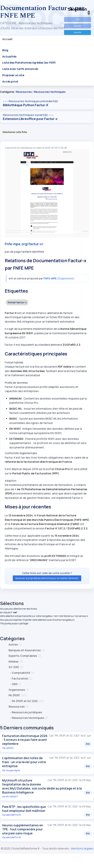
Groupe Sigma (13, 770)
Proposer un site (13, 75)
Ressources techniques (50, 92)
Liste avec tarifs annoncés (20, 69)
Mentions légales (82, 848)
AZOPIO (10, 748)
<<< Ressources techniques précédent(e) (47, 103)
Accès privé (10, 81)
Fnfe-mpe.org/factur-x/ (24, 244)
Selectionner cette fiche (15, 132)
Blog (5, 50)
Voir (77, 19)
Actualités (9, 56)
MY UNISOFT (12, 796)
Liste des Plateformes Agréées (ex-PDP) (29, 63)
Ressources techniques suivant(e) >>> (47, 117)
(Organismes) (59, 278)
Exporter (78, 26)
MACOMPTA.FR (13, 815)
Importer (78, 32)
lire (88, 744)
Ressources (24, 92)
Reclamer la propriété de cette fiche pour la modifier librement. (47, 578)
